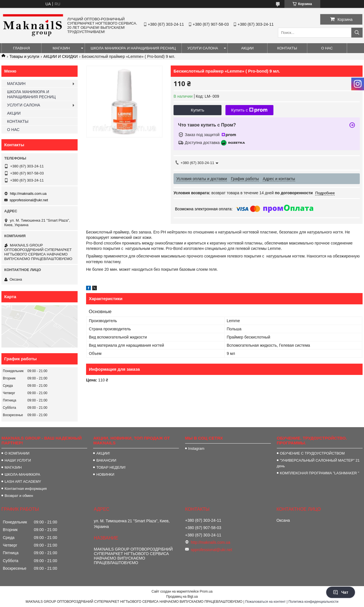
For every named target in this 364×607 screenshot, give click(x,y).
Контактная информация (26, 489)
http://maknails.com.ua (28, 194)
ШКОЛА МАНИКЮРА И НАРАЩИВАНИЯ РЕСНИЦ (133, 48)
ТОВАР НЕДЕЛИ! (111, 467)
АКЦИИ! (103, 453)
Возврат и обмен (19, 496)
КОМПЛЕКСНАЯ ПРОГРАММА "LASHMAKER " (320, 473)
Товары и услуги (24, 56)
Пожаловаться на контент (265, 602)
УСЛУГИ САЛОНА (203, 48)
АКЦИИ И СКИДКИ (61, 56)
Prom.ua (206, 591)
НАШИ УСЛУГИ (18, 460)
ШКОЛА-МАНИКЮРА (22, 474)
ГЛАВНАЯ (21, 48)
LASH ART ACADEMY (23, 482)
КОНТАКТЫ (287, 48)
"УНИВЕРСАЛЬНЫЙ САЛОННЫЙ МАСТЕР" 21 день (318, 463)
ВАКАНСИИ (106, 460)
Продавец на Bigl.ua (182, 597)
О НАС (327, 48)
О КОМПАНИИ (17, 453)
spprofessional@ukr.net (29, 200)
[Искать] (357, 33)
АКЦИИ (247, 48)
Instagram (196, 448)
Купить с (249, 110)
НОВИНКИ (105, 474)
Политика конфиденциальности (313, 602)
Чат (341, 592)
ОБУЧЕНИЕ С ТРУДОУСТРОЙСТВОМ (312, 453)
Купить (197, 110)
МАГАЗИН (61, 48)
